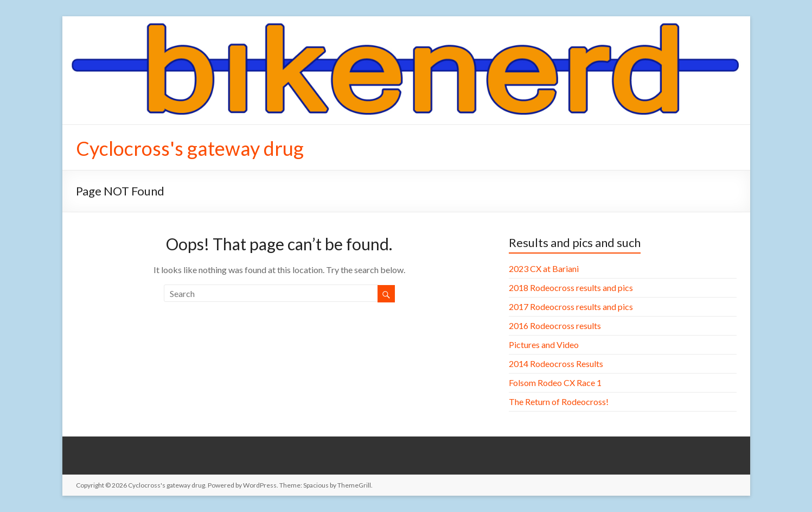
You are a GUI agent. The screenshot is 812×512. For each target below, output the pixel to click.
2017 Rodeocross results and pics (571, 306)
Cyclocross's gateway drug (190, 148)
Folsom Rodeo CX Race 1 (555, 383)
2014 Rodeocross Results (556, 364)
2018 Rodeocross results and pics (571, 287)
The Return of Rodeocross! (559, 402)
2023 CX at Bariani (544, 268)
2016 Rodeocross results (555, 325)
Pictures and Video (544, 345)
